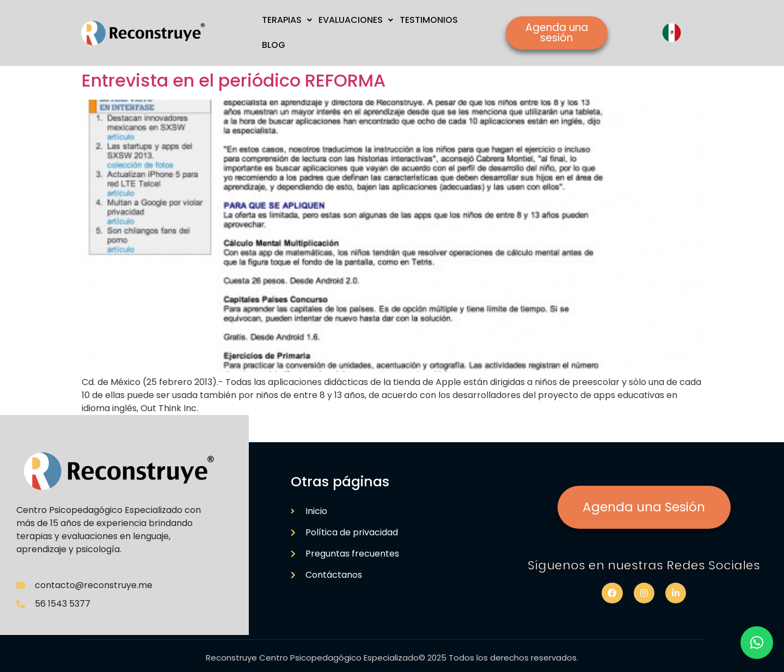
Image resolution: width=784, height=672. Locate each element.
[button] (757, 643)
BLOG (274, 45)
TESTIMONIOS (429, 20)
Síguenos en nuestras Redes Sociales (644, 565)
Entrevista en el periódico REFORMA (234, 80)
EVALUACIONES (356, 20)
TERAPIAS (287, 20)
